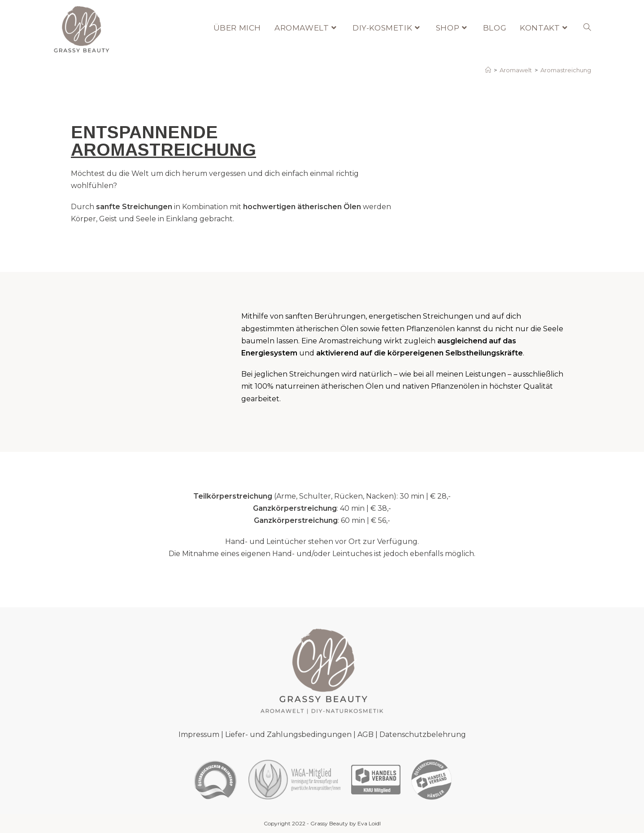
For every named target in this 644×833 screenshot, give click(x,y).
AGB (366, 734)
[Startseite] (488, 70)
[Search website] (587, 28)
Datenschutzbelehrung (423, 734)
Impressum (199, 734)
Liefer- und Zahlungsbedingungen (288, 734)
